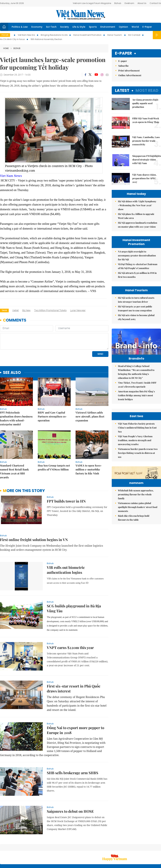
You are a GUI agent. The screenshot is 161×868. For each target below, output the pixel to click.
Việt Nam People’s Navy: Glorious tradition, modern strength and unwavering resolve (135, 477)
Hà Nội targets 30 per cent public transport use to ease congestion (135, 308)
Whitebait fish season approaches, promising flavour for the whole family (136, 551)
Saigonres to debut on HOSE (70, 789)
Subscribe (123, 66)
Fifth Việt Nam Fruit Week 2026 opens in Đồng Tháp (146, 120)
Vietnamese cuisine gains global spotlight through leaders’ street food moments (138, 564)
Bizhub (118, 3)
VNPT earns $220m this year (70, 625)
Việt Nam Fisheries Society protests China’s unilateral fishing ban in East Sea (137, 464)
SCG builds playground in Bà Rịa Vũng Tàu (74, 586)
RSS (159, 847)
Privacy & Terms (142, 848)
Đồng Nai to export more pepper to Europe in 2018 (75, 708)
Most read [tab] (147, 90)
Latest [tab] (122, 90)
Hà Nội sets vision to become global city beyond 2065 (136, 317)
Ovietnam (129, 3)
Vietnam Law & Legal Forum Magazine (92, 3)
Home (6, 48)
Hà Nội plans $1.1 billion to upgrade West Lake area (136, 216)
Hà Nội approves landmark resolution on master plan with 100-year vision (138, 225)
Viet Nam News (11, 176)
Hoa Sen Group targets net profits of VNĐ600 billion (54, 445)
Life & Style (79, 27)
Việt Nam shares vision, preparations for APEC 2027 (144, 178)
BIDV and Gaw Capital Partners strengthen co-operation (52, 394)
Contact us (126, 848)
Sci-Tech (51, 27)
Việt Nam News (80, 15)
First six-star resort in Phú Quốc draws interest (74, 666)
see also (12, 350)
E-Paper (147, 27)
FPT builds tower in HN (66, 479)
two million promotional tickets (50, 310)
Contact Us (155, 3)
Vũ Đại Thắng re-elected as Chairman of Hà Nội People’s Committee (138, 266)
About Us (142, 3)
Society (64, 27)
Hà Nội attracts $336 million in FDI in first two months (137, 275)
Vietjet (16, 310)
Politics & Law (20, 27)
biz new (26, 310)
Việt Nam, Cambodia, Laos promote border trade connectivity (146, 141)
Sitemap (101, 847)
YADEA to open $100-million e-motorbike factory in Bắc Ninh (89, 447)
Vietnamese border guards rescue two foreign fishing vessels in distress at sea (138, 489)
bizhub (16, 48)
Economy (37, 27)
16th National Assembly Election (46, 39)
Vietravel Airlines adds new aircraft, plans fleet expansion (90, 394)
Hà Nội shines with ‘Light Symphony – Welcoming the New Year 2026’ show (137, 205)
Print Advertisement (129, 71)
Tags (4, 310)
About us (112, 848)
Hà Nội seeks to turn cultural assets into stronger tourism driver (136, 300)
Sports (93, 27)
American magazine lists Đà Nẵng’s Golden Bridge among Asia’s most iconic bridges (136, 402)
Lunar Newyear (78, 310)
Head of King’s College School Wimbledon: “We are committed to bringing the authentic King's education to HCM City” (136, 379)
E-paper (123, 53)
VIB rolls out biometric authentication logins (66, 547)
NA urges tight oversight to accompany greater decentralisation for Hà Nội (137, 255)
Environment (108, 27)
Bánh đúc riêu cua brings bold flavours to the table (134, 574)
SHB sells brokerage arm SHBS (73, 750)
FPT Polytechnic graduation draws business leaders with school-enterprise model (16, 396)
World (135, 27)
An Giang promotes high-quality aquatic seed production (146, 103)
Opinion (123, 27)
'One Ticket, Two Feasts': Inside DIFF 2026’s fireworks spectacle (137, 392)
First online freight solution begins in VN (34, 517)
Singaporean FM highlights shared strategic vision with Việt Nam (147, 160)
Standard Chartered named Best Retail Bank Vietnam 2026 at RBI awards (14, 449)
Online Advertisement (130, 75)
